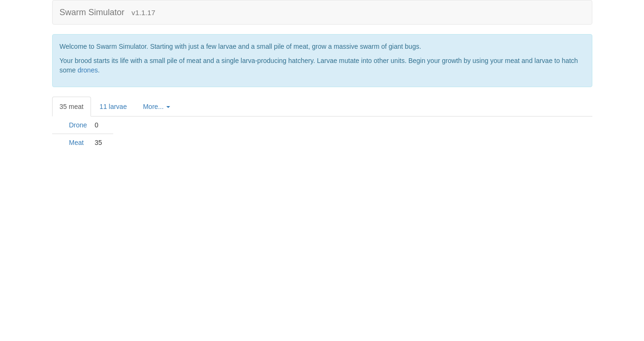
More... (157, 107)
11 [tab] (113, 107)
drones (88, 70)
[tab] (157, 107)
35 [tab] (72, 107)
